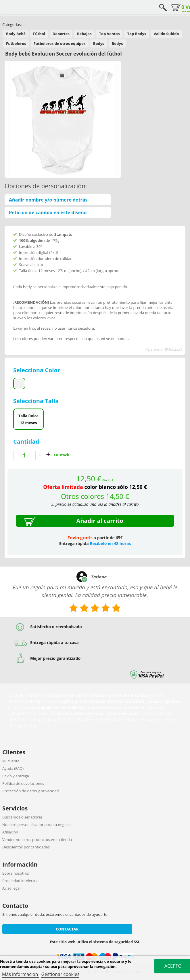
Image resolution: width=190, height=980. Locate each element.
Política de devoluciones (23, 783)
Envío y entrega (16, 776)
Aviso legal (11, 888)
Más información (21, 974)
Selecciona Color (37, 370)
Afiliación (10, 832)
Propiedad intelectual (21, 881)
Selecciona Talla (37, 401)
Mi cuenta (11, 761)
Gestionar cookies (60, 974)
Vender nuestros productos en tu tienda (37, 840)
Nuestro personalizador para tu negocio (37, 825)
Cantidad (26, 441)
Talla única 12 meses (28, 419)
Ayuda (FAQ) (13, 768)
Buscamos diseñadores (22, 817)
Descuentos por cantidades (26, 847)
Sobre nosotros (16, 873)
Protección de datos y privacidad (30, 791)
